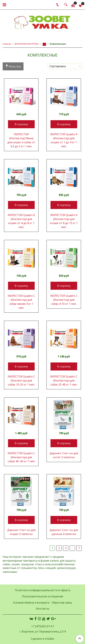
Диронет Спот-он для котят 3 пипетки (64, 455)
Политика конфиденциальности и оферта (42, 590)
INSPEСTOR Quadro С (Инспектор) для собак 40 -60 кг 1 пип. (21, 457)
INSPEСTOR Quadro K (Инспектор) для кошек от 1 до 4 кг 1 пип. (64, 140)
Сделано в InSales (43, 639)
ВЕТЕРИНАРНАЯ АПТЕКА (27, 44)
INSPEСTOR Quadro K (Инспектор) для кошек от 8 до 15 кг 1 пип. (64, 221)
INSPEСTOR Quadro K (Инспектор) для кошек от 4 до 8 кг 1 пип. (21, 221)
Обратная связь (62, 603)
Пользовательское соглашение (42, 596)
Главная (7, 44)
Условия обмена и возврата (31, 603)
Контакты (42, 609)
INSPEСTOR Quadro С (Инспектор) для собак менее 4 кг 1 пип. (21, 302)
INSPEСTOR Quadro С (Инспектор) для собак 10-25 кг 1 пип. (21, 381)
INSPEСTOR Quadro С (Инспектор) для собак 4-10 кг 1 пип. (64, 300)
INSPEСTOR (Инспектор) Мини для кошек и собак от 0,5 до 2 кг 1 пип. (21, 140)
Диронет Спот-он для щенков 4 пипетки (64, 532)
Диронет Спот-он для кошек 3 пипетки (21, 532)
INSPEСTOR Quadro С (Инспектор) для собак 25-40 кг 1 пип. (64, 381)
